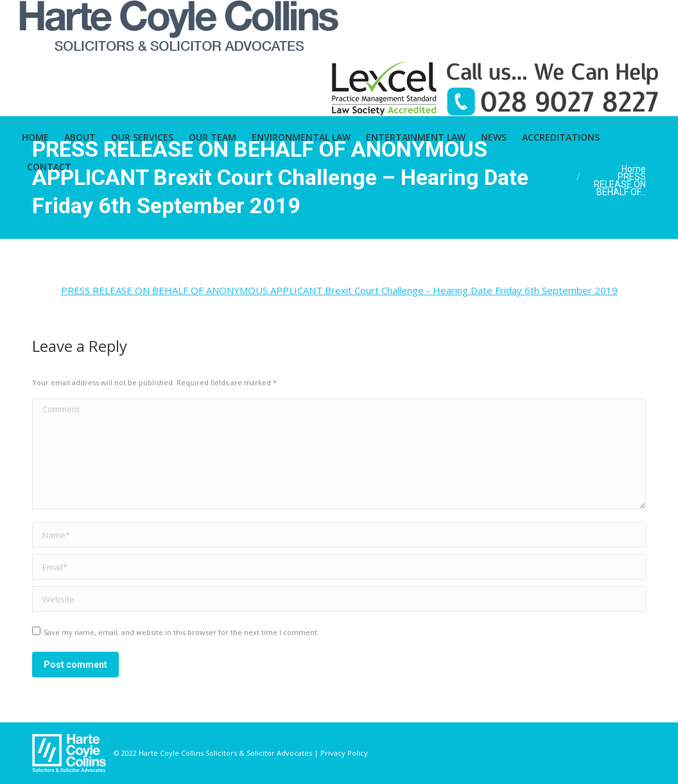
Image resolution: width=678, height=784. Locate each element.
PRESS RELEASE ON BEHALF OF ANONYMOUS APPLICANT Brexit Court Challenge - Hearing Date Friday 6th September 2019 (339, 290)
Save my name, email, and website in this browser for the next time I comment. (181, 632)
